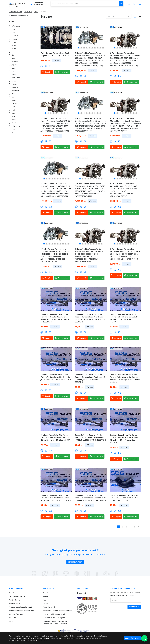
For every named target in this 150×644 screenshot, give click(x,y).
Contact (46, 603)
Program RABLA (15, 603)
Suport (11, 593)
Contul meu (47, 593)
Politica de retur (15, 600)
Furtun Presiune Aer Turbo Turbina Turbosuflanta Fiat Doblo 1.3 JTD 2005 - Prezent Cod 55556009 (125, 498)
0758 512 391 (39, 3)
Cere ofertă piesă (75, 562)
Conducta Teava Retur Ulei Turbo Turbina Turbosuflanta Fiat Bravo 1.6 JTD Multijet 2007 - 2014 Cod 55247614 (56, 377)
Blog (44, 600)
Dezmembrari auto (15, 12)
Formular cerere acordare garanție (22, 611)
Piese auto (28, 12)
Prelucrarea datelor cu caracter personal (57, 611)
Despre (45, 596)
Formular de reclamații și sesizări (21, 607)
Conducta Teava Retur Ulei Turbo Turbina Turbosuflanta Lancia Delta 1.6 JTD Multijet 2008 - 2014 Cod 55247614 (56, 498)
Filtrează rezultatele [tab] (19, 16)
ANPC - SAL (13, 618)
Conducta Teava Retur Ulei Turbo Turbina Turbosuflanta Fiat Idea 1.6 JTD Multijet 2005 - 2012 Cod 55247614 (56, 437)
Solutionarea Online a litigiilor (54, 618)
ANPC (11, 621)
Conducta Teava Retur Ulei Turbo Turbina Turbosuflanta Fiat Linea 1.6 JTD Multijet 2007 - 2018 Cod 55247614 (90, 437)
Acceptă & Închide (132, 638)
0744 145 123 (39, 5)
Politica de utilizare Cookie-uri (54, 614)
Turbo (36, 12)
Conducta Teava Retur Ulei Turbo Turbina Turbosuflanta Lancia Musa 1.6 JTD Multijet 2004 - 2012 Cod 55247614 (91, 498)
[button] (79, 48)
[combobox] (87, 4)
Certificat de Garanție (17, 596)
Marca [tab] (12, 21)
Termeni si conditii (50, 607)
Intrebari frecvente (16, 614)
